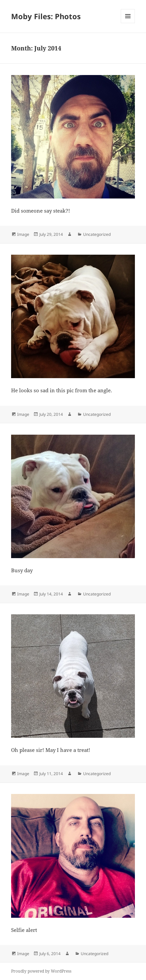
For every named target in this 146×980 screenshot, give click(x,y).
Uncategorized (97, 234)
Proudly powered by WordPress (41, 971)
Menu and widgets (128, 23)
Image (23, 234)
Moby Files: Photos (46, 16)
